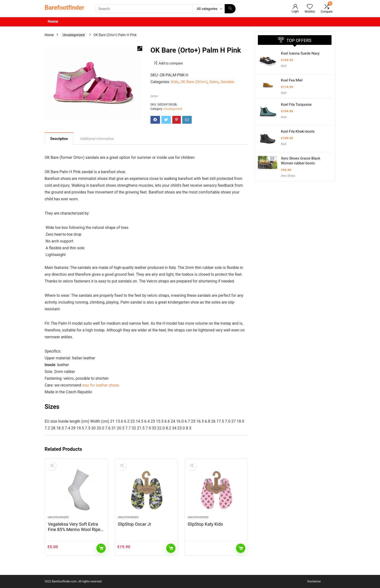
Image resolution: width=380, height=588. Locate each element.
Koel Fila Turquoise (296, 105)
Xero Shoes (288, 176)
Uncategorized (74, 35)
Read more (241, 548)
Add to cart (101, 548)
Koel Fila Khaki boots (298, 131)
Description (59, 139)
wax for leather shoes (101, 385)
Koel (284, 66)
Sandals (227, 82)
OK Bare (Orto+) (194, 82)
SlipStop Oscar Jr (135, 524)
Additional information (97, 139)
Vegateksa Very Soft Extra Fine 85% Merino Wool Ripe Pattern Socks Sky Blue (74, 529)
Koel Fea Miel (292, 80)
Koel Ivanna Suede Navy (300, 53)
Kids (175, 82)
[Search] (230, 9)
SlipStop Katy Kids (205, 524)
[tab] (59, 138)
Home (53, 21)
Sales (214, 82)
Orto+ (154, 96)
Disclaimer (314, 581)
